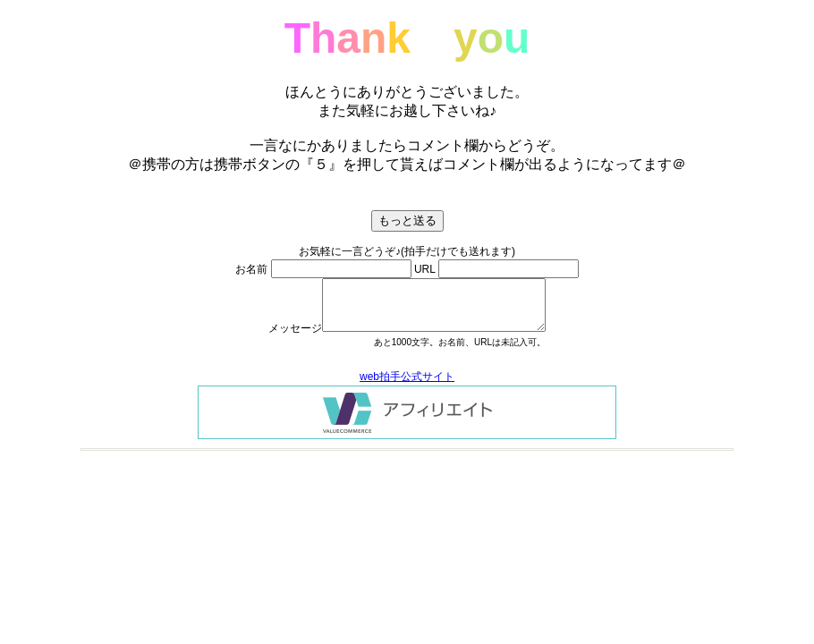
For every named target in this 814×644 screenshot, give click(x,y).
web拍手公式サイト (407, 377)
